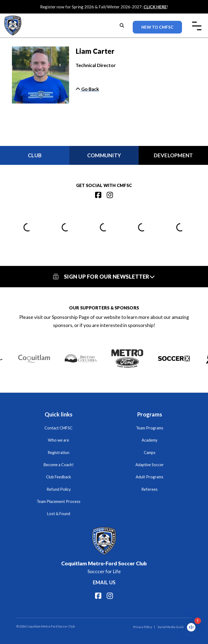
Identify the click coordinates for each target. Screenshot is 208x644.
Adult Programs (149, 477)
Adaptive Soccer (150, 465)
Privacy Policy (143, 627)
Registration (58, 453)
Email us (104, 582)
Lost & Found (59, 514)
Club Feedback (58, 477)
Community (104, 155)
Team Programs (150, 428)
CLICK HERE (155, 7)
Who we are (58, 440)
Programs (149, 414)
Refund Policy (59, 489)
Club (35, 155)
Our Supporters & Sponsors (104, 308)
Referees (149, 489)
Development (173, 155)
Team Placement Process (58, 501)
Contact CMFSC (58, 428)
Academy (149, 440)
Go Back (87, 89)
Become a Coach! (59, 465)
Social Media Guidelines (175, 627)
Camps (150, 453)
